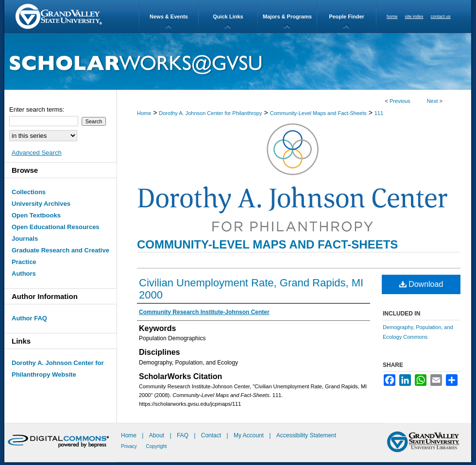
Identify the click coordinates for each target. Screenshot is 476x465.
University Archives (41, 204)
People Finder (347, 17)
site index (414, 17)
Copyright (157, 446)
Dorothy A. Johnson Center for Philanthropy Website (58, 369)
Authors (24, 274)
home (392, 17)
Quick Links (228, 17)
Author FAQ (29, 318)
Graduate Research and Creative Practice (60, 256)
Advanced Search (37, 153)
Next (433, 101)
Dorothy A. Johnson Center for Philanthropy (210, 113)
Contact (211, 435)
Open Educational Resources (56, 227)
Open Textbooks (36, 215)
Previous (400, 101)
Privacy (130, 446)
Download (421, 284)
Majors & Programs (287, 17)
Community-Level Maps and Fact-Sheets (318, 113)
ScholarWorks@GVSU (238, 61)
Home (144, 113)
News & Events (169, 17)
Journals (25, 239)
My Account (249, 435)
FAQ (183, 435)
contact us (441, 17)
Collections (29, 192)
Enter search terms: (37, 109)
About (158, 435)
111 (379, 113)
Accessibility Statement (306, 435)
